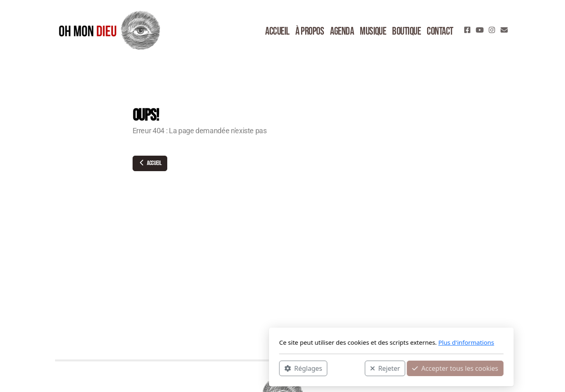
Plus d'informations (358, 342)
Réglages (195, 368)
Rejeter (276, 368)
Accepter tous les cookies (347, 368)
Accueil (150, 163)
